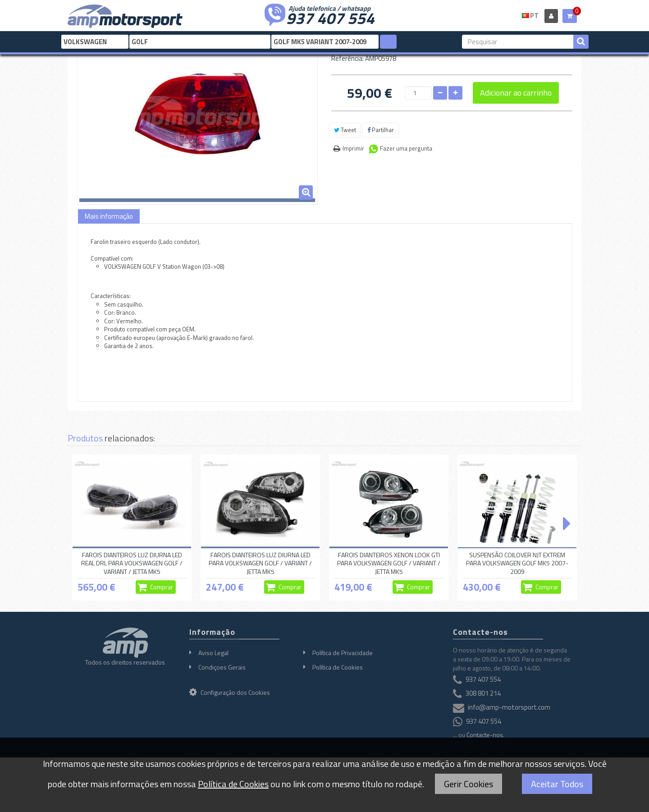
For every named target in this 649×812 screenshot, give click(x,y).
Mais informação (109, 216)
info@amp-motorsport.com (509, 707)
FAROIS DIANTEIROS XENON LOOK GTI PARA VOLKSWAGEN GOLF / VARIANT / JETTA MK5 (389, 563)
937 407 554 (330, 17)
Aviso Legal (213, 653)
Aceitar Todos (557, 784)
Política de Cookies (338, 667)
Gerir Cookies (468, 784)
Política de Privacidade (343, 653)
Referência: (347, 58)
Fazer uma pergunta (406, 148)
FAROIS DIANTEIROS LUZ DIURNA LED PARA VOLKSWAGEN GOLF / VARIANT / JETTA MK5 (260, 563)
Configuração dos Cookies (230, 692)
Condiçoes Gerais (222, 667)
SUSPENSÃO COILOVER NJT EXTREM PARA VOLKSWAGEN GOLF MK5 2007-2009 (517, 563)
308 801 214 (483, 693)
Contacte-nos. (485, 735)
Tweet (345, 130)
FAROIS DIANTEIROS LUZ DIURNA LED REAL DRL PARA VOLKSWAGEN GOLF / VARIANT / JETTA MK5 (132, 563)
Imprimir (353, 148)
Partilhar (381, 130)
